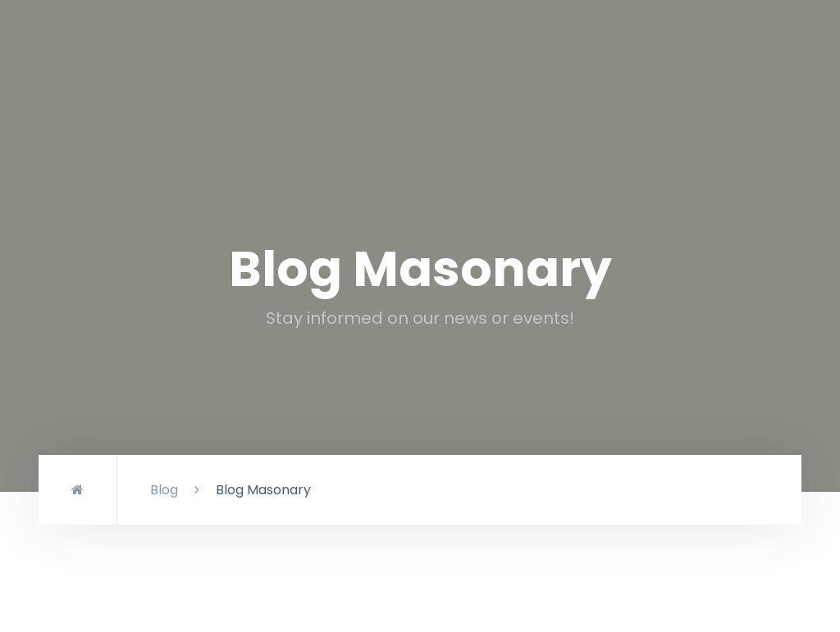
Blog (164, 490)
